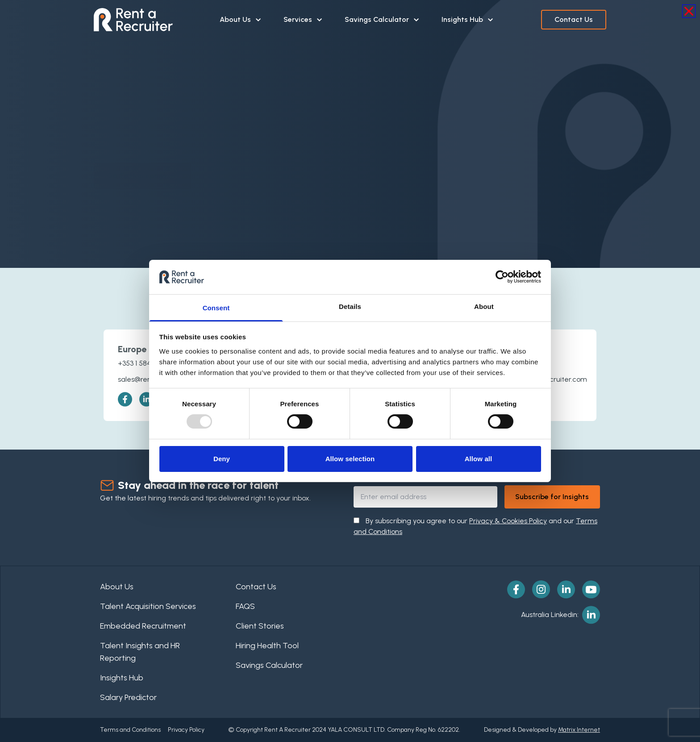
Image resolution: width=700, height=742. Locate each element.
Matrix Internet (579, 730)
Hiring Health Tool (267, 646)
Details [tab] (350, 306)
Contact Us (574, 19)
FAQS (245, 606)
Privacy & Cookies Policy (508, 521)
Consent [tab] (216, 308)
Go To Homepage (142, 167)
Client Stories (260, 626)
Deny (222, 459)
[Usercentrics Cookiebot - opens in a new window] (502, 277)
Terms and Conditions (130, 730)
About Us (241, 19)
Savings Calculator (382, 19)
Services (303, 19)
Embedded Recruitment (143, 626)
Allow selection (350, 459)
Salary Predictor (128, 697)
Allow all (479, 459)
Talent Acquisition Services (148, 606)
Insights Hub (468, 19)
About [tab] (484, 306)
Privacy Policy (186, 730)
